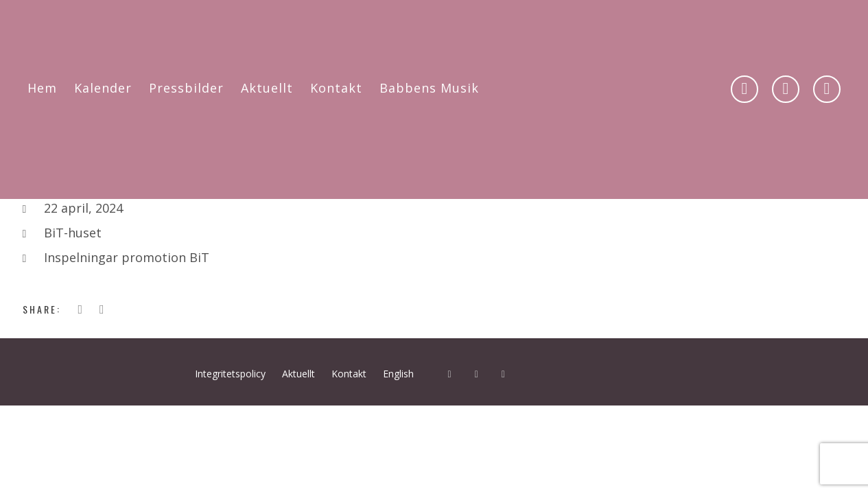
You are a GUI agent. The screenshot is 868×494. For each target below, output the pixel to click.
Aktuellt (267, 88)
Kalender (103, 88)
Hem (42, 88)
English (398, 374)
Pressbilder (186, 88)
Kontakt (336, 88)
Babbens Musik (429, 88)
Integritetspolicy (230, 374)
